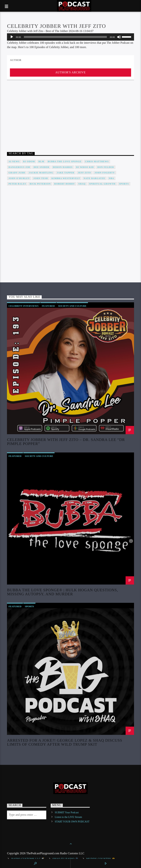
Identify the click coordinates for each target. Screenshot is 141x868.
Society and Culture (72, 306)
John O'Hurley (19, 178)
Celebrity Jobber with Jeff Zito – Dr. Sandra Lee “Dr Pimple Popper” (66, 441)
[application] (70, 37)
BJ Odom (29, 161)
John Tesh (41, 178)
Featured (48, 306)
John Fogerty (105, 173)
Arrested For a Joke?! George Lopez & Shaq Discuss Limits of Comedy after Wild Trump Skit (65, 742)
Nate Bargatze (95, 178)
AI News (14, 161)
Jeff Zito (84, 173)
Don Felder (106, 167)
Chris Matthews (97, 161)
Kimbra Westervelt (66, 178)
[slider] (65, 37)
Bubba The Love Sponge (65, 161)
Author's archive (70, 72)
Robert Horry (65, 184)
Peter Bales (17, 184)
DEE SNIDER (41, 167)
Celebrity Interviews (23, 306)
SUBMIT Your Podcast (67, 812)
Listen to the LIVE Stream (68, 817)
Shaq (82, 184)
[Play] (12, 37)
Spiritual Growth (102, 184)
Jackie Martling (41, 173)
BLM (41, 161)
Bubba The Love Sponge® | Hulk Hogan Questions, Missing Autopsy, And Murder (63, 592)
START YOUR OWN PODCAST (72, 822)
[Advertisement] (70, 117)
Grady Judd (17, 173)
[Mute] (119, 37)
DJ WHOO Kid (85, 167)
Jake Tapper (65, 173)
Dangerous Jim (19, 167)
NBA (112, 178)
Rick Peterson (40, 184)
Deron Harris (63, 167)
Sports (124, 184)
